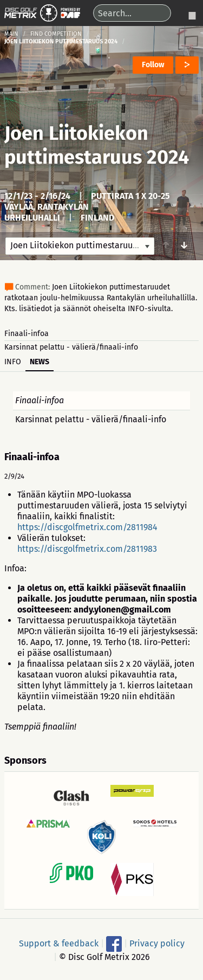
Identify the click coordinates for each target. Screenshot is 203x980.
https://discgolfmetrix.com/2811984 (87, 527)
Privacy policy (157, 943)
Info (13, 362)
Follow (153, 65)
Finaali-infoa (27, 334)
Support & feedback (59, 943)
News (40, 362)
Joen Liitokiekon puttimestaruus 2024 (97, 145)
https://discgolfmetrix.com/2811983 (87, 549)
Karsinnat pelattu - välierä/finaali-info (71, 347)
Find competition (56, 34)
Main (11, 34)
